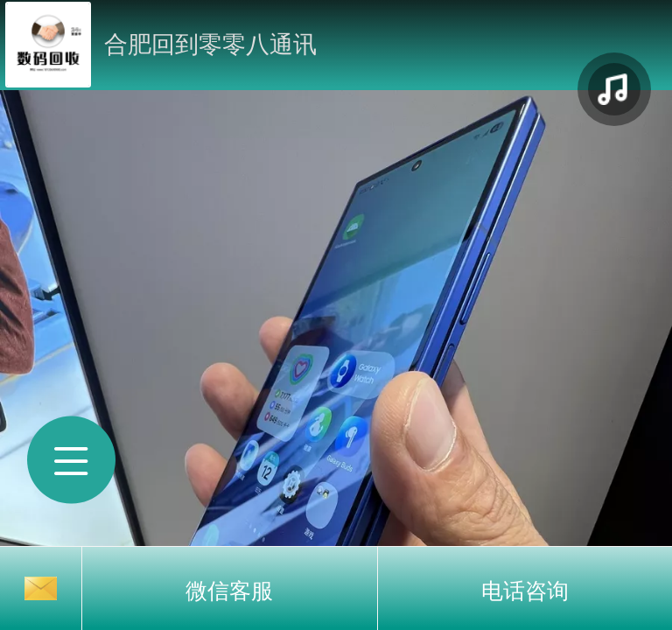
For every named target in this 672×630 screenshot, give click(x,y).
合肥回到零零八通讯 (210, 45)
